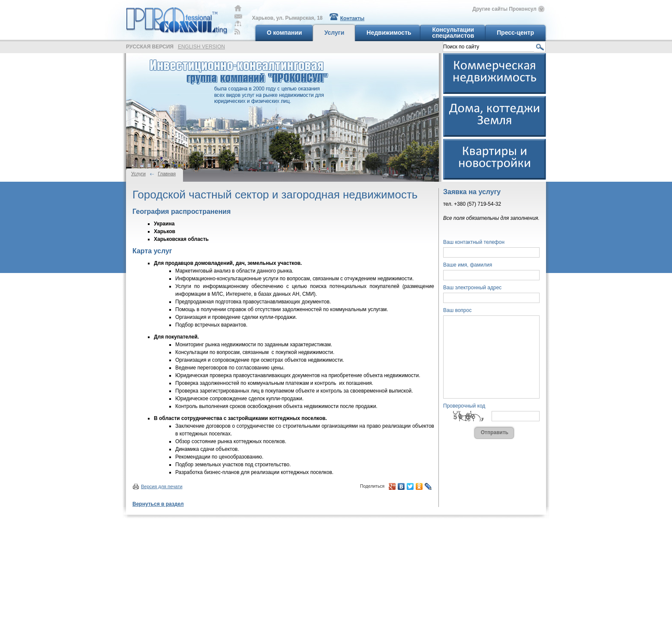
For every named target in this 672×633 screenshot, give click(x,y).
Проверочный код (464, 406)
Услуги (138, 174)
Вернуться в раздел (158, 504)
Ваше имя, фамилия (468, 265)
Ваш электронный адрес (472, 288)
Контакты (352, 18)
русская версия (150, 47)
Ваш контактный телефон (474, 242)
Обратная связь (238, 16)
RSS (237, 32)
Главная (238, 8)
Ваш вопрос (457, 310)
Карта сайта (238, 23)
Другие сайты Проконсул (504, 9)
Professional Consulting (177, 18)
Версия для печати (162, 486)
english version (201, 47)
